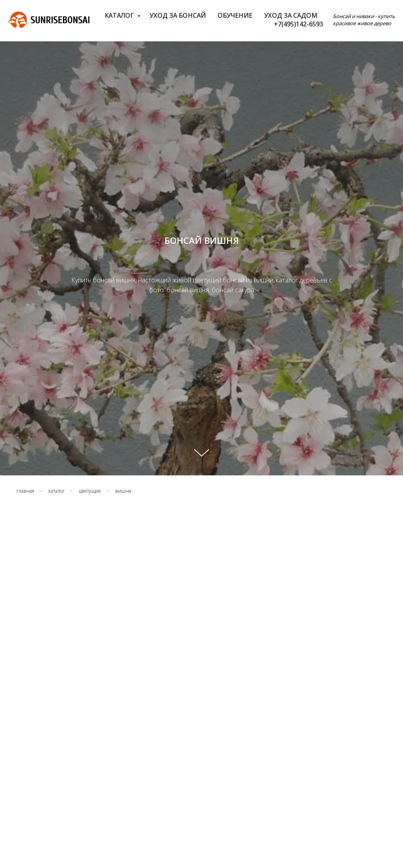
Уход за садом (291, 15)
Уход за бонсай (178, 15)
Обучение (235, 15)
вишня (123, 491)
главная (25, 491)
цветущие (90, 491)
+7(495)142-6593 (299, 24)
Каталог (120, 15)
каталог (56, 491)
